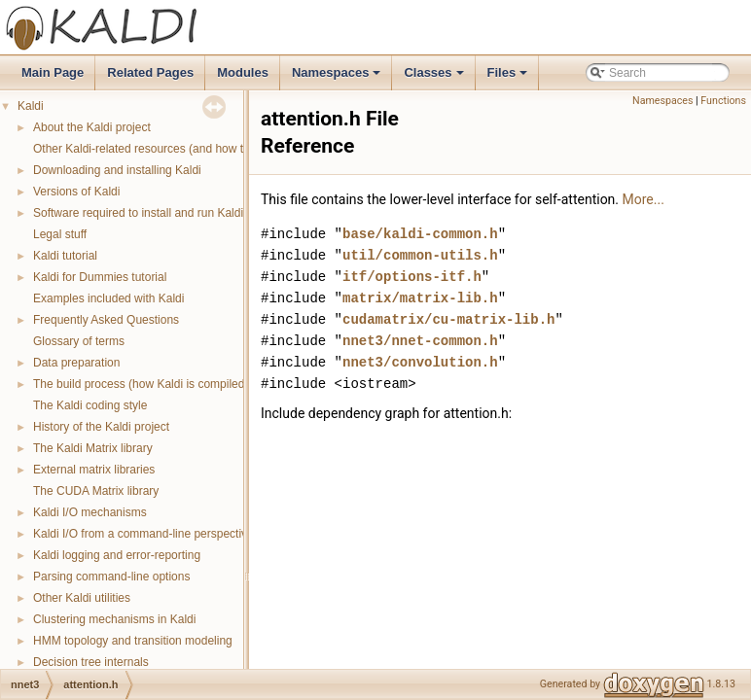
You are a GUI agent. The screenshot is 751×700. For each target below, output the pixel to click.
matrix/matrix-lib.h (420, 298)
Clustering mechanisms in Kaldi (114, 619)
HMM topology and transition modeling (133, 641)
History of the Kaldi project (101, 427)
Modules (243, 72)
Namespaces (338, 78)
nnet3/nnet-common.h (420, 341)
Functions (723, 101)
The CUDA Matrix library (96, 491)
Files (509, 78)
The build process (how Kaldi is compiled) (141, 384)
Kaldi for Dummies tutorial (100, 277)
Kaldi (31, 106)
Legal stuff (60, 234)
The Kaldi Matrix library (93, 448)
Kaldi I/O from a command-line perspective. (145, 534)
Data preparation (76, 363)
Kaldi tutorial (65, 256)
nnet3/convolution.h (420, 362)
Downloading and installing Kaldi (117, 170)
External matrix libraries (94, 470)
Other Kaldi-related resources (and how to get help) (166, 149)
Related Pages (150, 72)
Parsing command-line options (111, 577)
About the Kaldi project (92, 127)
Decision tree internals (91, 662)
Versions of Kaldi (76, 192)
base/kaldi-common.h (420, 234)
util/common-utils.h (420, 255)
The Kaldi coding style (90, 405)
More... (644, 199)
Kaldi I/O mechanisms (90, 512)
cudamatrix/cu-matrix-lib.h (448, 319)
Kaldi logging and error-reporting (117, 555)
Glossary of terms (79, 341)
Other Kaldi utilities (82, 598)
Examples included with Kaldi (108, 298)
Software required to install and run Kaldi (138, 213)
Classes (435, 78)
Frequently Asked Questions (106, 320)
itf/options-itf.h (412, 277)
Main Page (53, 72)
